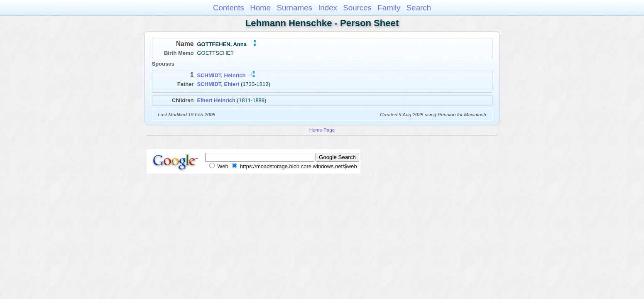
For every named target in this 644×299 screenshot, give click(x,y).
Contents (229, 8)
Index (328, 8)
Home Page (322, 130)
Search (419, 8)
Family (389, 8)
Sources (357, 8)
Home (260, 8)
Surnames (294, 8)
